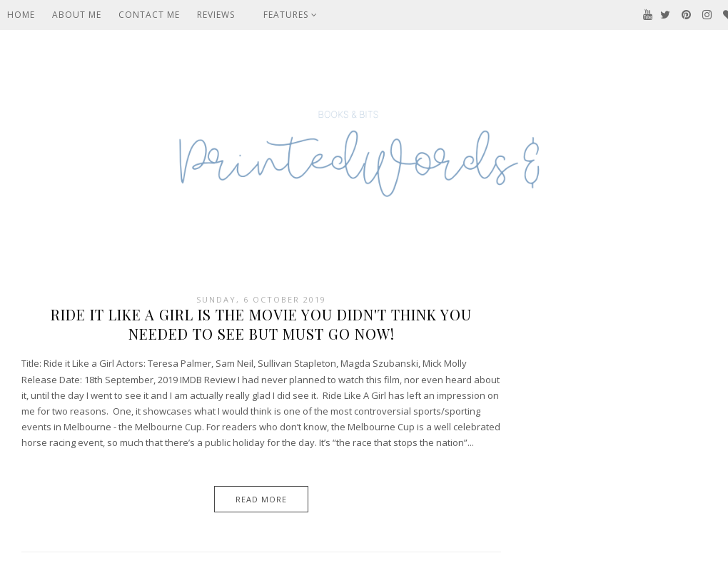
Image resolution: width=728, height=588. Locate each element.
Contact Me (149, 15)
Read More (261, 499)
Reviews (216, 15)
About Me (77, 15)
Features (290, 15)
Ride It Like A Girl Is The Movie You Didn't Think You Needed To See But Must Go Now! (261, 324)
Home (21, 15)
